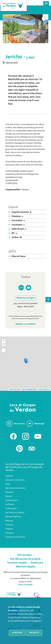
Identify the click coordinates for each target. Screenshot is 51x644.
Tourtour (9, 525)
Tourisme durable (17, 563)
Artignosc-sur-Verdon (15, 480)
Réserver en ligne (26, 298)
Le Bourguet (11, 509)
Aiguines (9, 476)
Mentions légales (26, 567)
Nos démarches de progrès (25, 559)
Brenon (9, 496)
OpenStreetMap (27, 390)
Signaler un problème (26, 324)
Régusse (9, 521)
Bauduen (9, 492)
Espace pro (37, 563)
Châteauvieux (12, 500)
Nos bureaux (24, 555)
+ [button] (4, 340)
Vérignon (10, 533)
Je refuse (17, 633)
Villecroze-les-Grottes (15, 537)
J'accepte (34, 633)
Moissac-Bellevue (13, 517)
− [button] (4, 344)
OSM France (46, 390)
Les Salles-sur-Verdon (15, 513)
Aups (8, 484)
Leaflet (11, 390)
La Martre (10, 504)
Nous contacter (26, 585)
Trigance (9, 529)
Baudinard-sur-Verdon (15, 488)
